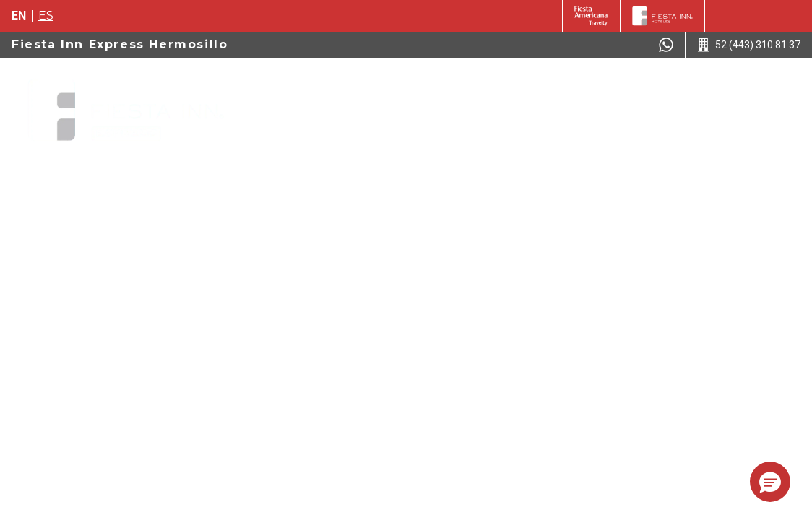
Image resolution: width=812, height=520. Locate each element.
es (46, 16)
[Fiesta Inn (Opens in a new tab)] (591, 16)
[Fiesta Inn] (662, 16)
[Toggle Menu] (778, 86)
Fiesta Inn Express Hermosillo (120, 44)
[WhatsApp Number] (666, 45)
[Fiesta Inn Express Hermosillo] (126, 111)
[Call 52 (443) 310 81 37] (749, 45)
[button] (770, 482)
